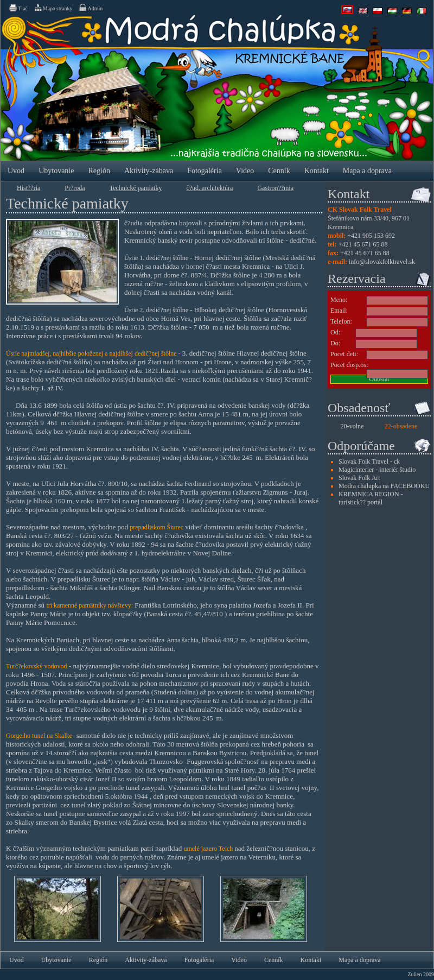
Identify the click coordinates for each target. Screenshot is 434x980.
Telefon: (341, 321)
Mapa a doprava (367, 171)
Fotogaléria (205, 171)
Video (245, 171)
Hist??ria (28, 188)
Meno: (339, 300)
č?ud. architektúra (209, 188)
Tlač (18, 8)
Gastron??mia (275, 188)
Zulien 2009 (421, 974)
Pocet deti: (344, 354)
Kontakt (317, 171)
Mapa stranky (53, 8)
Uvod (16, 171)
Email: (339, 311)
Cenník (279, 171)
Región (99, 171)
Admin (90, 8)
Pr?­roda (75, 188)
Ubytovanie (56, 171)
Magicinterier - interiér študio (377, 470)
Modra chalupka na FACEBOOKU (384, 486)
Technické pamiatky (136, 188)
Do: (335, 343)
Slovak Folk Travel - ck (369, 461)
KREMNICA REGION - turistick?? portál (371, 498)
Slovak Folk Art (359, 478)
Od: (335, 332)
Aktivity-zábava (149, 171)
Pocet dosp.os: (349, 365)
